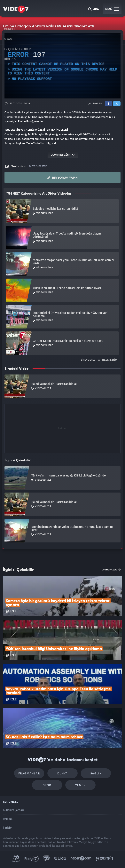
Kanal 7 (16, 858)
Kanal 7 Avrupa (46, 858)
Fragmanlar (29, 773)
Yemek (80, 785)
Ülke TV (60, 858)
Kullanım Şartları (13, 810)
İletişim (8, 828)
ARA (94, 9)
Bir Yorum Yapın (62, 178)
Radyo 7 (32, 858)
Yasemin (105, 858)
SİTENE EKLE (86, 360)
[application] (62, 66)
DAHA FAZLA (111, 570)
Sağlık (96, 773)
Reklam (8, 819)
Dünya (63, 773)
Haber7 (81, 858)
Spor (47, 785)
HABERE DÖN (108, 360)
